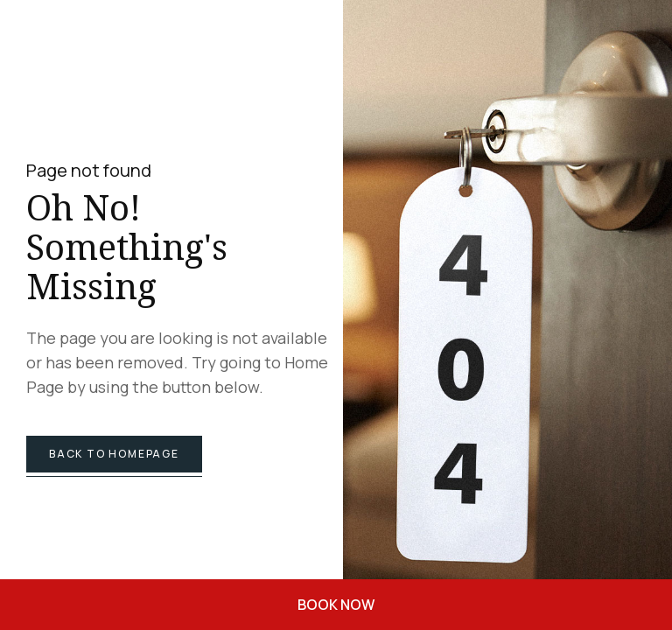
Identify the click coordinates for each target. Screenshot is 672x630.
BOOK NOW (336, 605)
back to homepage (114, 454)
